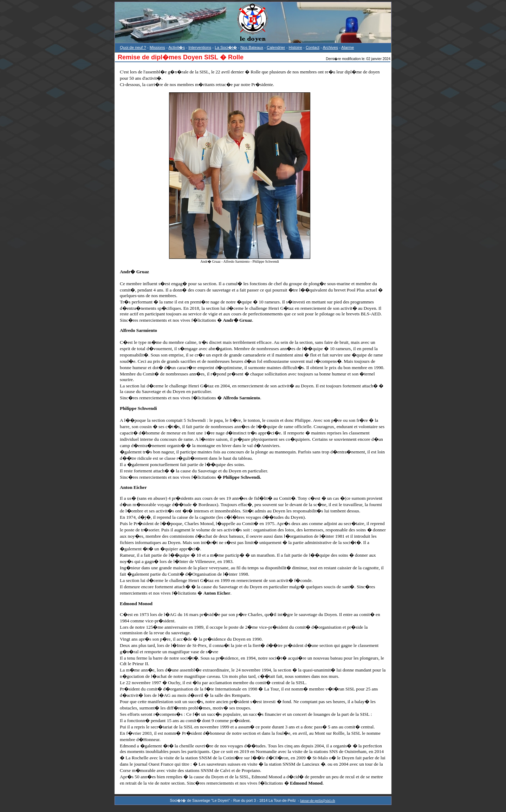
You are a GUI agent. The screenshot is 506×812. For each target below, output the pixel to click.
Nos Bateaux (252, 47)
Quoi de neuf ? (133, 47)
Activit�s (177, 47)
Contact (313, 47)
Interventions (200, 47)
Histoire (295, 47)
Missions (157, 47)
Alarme (348, 47)
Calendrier (276, 47)
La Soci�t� (226, 47)
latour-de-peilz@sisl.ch (317, 801)
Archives (330, 47)
